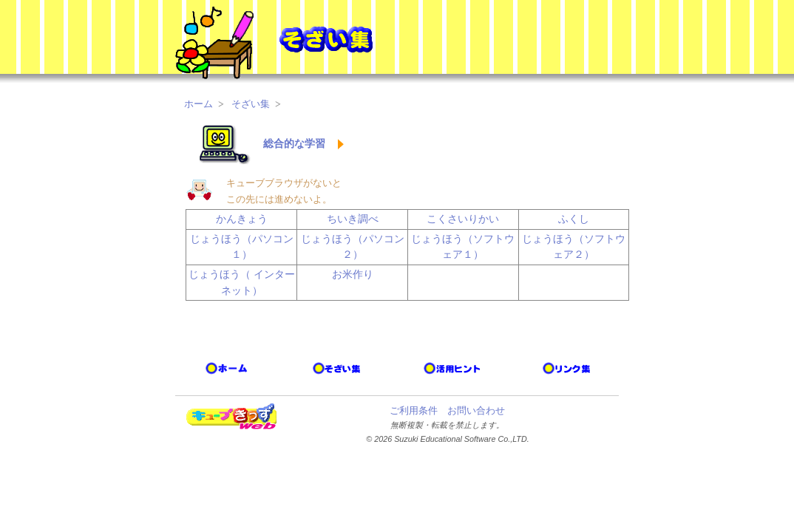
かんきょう (242, 219)
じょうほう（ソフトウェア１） (463, 247)
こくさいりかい (463, 219)
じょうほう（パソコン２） (353, 247)
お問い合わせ (476, 410)
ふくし (574, 219)
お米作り (353, 274)
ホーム (198, 104)
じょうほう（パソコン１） (242, 247)
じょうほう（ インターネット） (242, 282)
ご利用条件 (414, 410)
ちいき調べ (353, 219)
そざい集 (251, 104)
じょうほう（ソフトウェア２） (574, 247)
